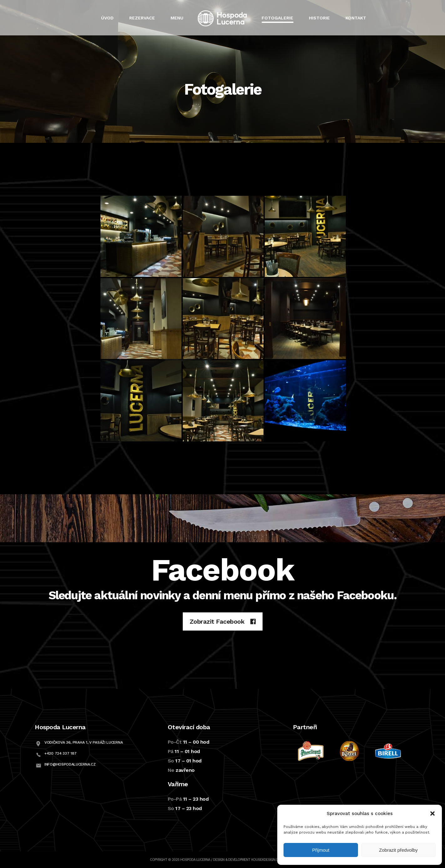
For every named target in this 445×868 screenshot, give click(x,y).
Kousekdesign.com (267, 860)
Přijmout (321, 850)
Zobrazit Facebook (223, 621)
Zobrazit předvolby (398, 850)
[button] (432, 813)
